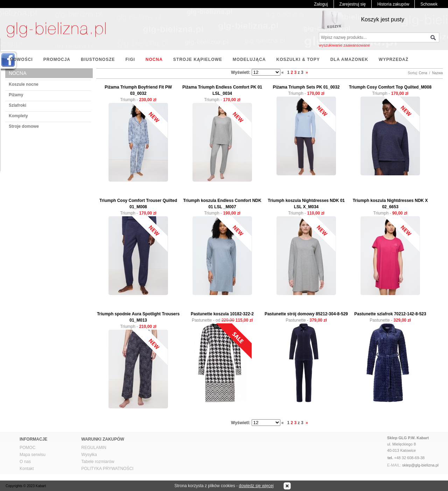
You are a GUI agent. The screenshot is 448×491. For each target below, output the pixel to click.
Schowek (429, 4)
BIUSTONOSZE (98, 59)
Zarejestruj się (353, 4)
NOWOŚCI (21, 59)
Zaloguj (321, 4)
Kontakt (27, 469)
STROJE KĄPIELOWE (198, 59)
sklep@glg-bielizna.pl (420, 465)
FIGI (130, 59)
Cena (423, 73)
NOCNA (154, 59)
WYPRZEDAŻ (394, 59)
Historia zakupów (393, 4)
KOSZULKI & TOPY (298, 59)
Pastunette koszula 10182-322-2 (222, 314)
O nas (25, 462)
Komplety (18, 116)
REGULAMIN (94, 448)
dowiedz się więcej (256, 486)
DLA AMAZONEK (349, 59)
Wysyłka (89, 455)
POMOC (27, 448)
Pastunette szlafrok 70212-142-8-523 (390, 314)
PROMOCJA (57, 59)
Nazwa (437, 73)
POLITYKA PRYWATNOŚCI (107, 469)
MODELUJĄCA (249, 59)
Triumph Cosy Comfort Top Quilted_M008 (390, 87)
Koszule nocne (24, 84)
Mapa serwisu (33, 455)
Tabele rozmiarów (98, 462)
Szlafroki (17, 105)
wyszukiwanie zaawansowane (344, 45)
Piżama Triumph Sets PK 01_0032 (306, 87)
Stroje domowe (24, 126)
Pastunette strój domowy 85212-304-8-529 (306, 314)
